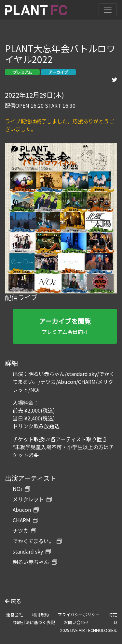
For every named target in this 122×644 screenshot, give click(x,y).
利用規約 (40, 614)
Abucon (26, 510)
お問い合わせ (76, 622)
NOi (21, 489)
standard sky (32, 551)
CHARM (25, 520)
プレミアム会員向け (65, 326)
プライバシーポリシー (79, 614)
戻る (13, 601)
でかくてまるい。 (37, 541)
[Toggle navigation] (108, 10)
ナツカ (24, 530)
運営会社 (15, 614)
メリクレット (32, 499)
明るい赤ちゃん (35, 562)
